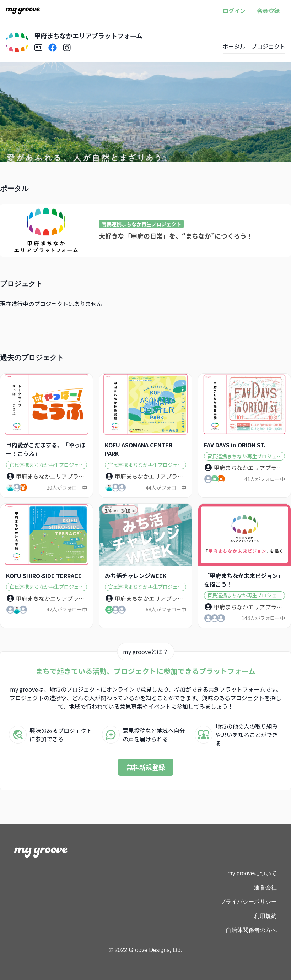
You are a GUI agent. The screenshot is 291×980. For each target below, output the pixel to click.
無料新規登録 (146, 767)
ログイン (234, 11)
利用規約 (265, 916)
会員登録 (268, 11)
